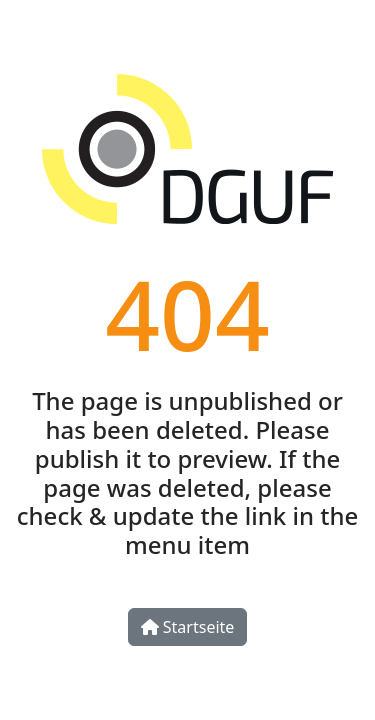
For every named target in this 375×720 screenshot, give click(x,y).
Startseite (188, 627)
